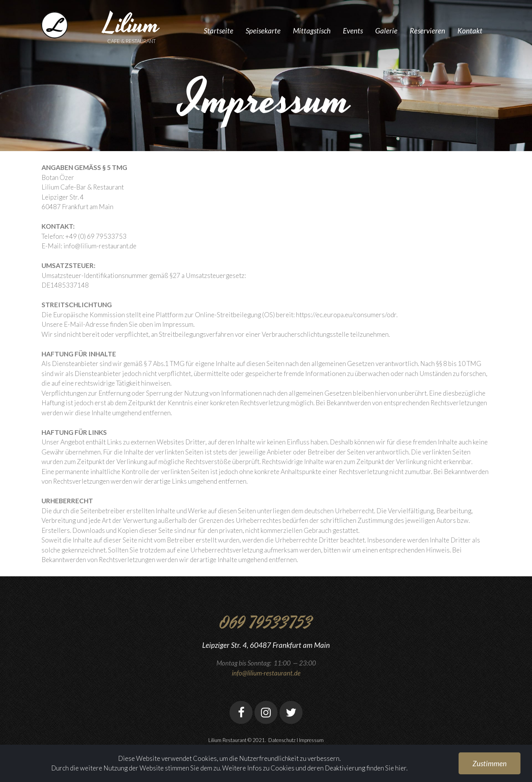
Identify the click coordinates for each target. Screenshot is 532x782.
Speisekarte (263, 31)
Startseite (219, 31)
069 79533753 (266, 623)
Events (353, 31)
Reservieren (427, 31)
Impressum (311, 740)
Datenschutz (282, 740)
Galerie (386, 31)
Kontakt (470, 31)
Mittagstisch (312, 31)
